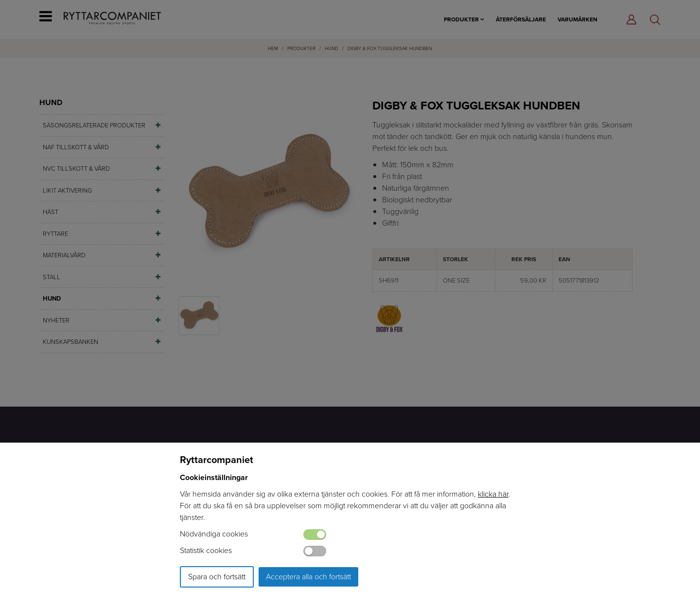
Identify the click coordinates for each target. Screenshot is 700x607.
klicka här (493, 494)
